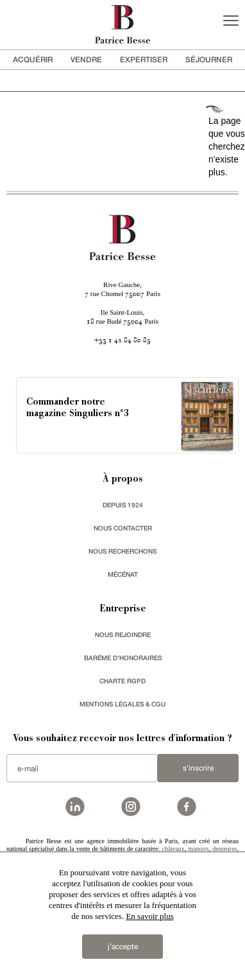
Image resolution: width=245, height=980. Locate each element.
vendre (86, 59)
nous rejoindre (123, 634)
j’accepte (123, 947)
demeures (224, 849)
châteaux (173, 849)
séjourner (209, 59)
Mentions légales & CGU (122, 704)
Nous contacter (123, 528)
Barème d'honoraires (123, 658)
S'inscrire (198, 768)
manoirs (198, 849)
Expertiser (144, 59)
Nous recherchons (122, 551)
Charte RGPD (122, 681)
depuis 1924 (123, 505)
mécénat (123, 574)
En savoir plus (149, 916)
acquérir (33, 59)
